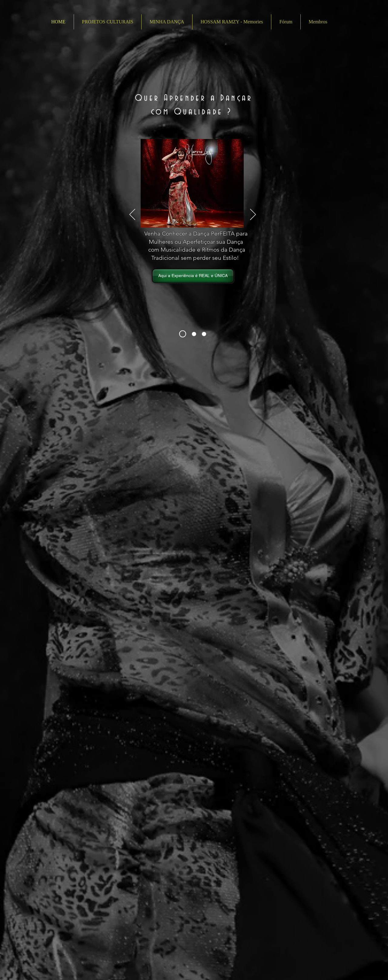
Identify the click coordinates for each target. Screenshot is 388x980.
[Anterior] (132, 215)
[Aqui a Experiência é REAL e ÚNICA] (193, 276)
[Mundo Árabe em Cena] (204, 334)
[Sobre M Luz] (183, 334)
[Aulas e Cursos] (194, 334)
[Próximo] (253, 215)
